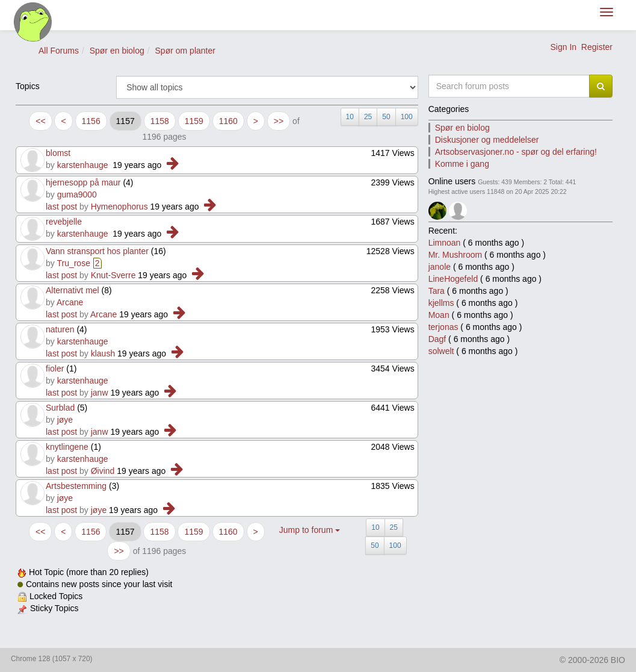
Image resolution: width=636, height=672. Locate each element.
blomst (58, 153)
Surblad (60, 408)
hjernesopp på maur (83, 182)
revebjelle (64, 222)
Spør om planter (185, 51)
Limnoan (445, 243)
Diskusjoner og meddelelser (487, 140)
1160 (228, 121)
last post (61, 207)
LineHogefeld (453, 279)
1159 (194, 121)
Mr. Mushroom (455, 255)
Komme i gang (462, 164)
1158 (160, 121)
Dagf (437, 339)
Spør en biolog (117, 51)
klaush (103, 353)
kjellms (441, 303)
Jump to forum (310, 530)
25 (368, 117)
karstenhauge (83, 165)
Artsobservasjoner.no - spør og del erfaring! (516, 152)
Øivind (103, 471)
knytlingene (67, 447)
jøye (65, 420)
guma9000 (77, 194)
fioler (55, 369)
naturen (60, 329)
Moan (439, 315)
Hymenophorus (119, 207)
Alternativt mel (73, 290)
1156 (91, 121)
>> (279, 121)
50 (386, 117)
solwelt (441, 351)
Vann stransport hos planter (97, 251)
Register (597, 47)
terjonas (443, 327)
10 (350, 117)
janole (440, 267)
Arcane (70, 302)
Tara (437, 291)
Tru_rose (73, 263)
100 (407, 117)
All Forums (59, 51)
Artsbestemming (76, 486)
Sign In (563, 47)
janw (100, 393)
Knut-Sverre (113, 275)
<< (40, 121)
